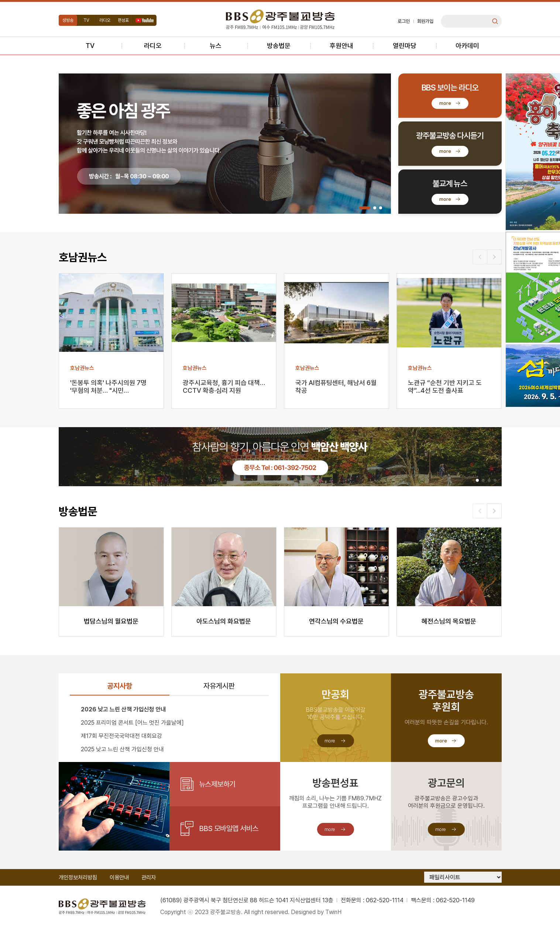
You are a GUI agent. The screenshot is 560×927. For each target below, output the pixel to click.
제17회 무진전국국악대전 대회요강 (121, 736)
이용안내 (119, 878)
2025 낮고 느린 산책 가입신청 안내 (122, 749)
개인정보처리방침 (78, 878)
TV (86, 20)
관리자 (149, 878)
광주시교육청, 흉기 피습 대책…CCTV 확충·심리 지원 (224, 387)
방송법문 (279, 46)
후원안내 (341, 46)
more (445, 103)
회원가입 (425, 21)
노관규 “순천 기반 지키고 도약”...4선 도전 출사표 (445, 387)
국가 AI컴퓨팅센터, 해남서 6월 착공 (336, 387)
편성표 (123, 20)
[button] (365, 208)
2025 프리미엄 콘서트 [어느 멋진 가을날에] (132, 723)
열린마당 (405, 46)
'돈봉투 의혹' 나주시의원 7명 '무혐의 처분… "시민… (108, 387)
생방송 (68, 20)
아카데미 (467, 46)
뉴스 (216, 46)
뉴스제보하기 (217, 784)
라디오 (105, 20)
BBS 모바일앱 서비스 (229, 828)
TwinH (333, 912)
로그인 (404, 21)
